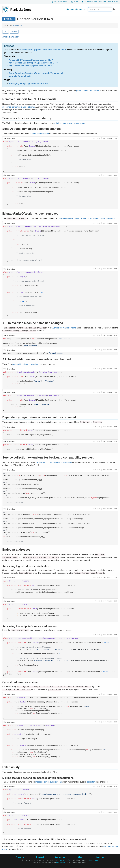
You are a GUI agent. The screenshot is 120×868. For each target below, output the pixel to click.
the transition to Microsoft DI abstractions (54, 462)
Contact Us (80, 9)
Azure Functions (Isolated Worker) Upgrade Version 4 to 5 (36, 73)
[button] (60, 36)
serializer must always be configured (69, 123)
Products (20, 857)
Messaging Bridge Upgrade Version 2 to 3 (29, 84)
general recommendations (88, 91)
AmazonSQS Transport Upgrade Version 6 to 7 (31, 60)
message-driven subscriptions (49, 782)
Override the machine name (64, 328)
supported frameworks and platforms (19, 107)
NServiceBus (17, 25)
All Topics (9, 19)
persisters (91, 782)
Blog (76, 2)
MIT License (61, 863)
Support (70, 9)
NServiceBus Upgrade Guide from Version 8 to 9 (43, 50)
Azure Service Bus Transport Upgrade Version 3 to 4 (34, 63)
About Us (100, 857)
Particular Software (66, 860)
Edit (6, 32)
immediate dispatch (40, 134)
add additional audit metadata (25, 364)
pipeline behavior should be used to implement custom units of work (88, 218)
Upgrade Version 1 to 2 (20, 76)
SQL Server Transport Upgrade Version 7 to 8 (30, 66)
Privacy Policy (93, 860)
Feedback (14, 32)
